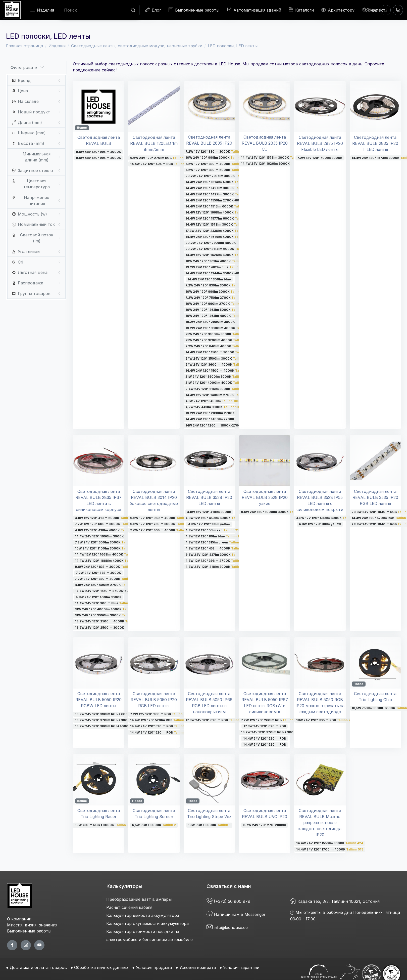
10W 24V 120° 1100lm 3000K (105, 548)
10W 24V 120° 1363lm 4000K (217, 261)
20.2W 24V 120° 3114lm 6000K (217, 249)
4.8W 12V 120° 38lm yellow (209, 524)
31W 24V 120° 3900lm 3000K (217, 377)
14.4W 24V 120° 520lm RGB (160, 726)
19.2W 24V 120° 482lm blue (216, 267)
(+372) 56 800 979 (229, 901)
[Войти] (386, 10)
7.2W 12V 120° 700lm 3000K (320, 158)
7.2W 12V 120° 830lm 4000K (217, 164)
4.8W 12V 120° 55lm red (212, 530)
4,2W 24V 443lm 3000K (213, 407)
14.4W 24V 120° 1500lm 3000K (217, 352)
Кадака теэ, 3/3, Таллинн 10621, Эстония (335, 901)
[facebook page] (12, 945)
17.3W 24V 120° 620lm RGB (215, 720)
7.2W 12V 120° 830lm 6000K (217, 170)
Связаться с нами (229, 886)
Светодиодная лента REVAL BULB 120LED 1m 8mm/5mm (154, 143)
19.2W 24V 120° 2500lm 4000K (108, 621)
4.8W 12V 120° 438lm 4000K (106, 530)
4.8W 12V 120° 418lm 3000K (209, 512)
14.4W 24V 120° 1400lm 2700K (210, 419)
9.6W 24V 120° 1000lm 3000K (273, 512)
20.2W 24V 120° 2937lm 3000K (219, 176)
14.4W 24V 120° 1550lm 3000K (330, 843)
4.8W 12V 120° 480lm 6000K (326, 518)
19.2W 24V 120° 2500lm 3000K (99, 628)
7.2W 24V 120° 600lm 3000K (106, 542)
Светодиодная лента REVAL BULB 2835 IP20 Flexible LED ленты (320, 143)
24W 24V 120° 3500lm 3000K (217, 358)
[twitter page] (26, 945)
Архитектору (338, 10)
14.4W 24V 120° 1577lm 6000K (217, 218)
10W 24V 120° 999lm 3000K (216, 158)
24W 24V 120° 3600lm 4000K (217, 365)
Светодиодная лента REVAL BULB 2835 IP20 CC (265, 143)
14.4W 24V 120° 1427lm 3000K (219, 188)
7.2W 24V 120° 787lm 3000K (98, 573)
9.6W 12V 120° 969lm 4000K (161, 518)
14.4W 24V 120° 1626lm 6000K (265, 164)
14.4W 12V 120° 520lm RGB (160, 720)
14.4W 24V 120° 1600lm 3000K (99, 536)
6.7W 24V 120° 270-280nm (265, 825)
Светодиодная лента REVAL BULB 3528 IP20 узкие (265, 497)
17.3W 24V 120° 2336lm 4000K (219, 231)
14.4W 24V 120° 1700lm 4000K (330, 849)
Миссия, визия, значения (32, 925)
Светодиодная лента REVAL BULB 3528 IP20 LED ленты (209, 497)
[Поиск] (93, 10)
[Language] (372, 10)
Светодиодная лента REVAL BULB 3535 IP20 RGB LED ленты (375, 497)
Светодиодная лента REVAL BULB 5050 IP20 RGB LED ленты (154, 700)
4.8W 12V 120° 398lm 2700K (216, 561)
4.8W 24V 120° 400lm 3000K (99, 597)
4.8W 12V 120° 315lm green (215, 542)
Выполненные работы (194, 10)
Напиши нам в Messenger (236, 914)
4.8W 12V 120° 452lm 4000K (217, 548)
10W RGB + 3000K (209, 825)
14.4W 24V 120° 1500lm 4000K (218, 371)
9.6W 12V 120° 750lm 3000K (161, 524)
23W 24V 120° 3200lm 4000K (218, 340)
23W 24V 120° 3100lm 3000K (217, 334)
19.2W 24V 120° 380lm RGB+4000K (111, 726)
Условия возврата (198, 967)
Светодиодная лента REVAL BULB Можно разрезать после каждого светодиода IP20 (320, 823)
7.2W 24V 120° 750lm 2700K (216, 298)
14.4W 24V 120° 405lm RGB (160, 164)
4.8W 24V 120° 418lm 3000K (217, 567)
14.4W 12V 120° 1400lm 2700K (218, 395)
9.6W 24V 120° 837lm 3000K (106, 567)
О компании (19, 919)
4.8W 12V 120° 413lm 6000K (105, 518)
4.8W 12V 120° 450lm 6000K (217, 518)
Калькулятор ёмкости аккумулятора (143, 915)
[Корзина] (398, 10)
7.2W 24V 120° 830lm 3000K (217, 285)
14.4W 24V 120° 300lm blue (209, 279)
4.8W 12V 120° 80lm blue (214, 536)
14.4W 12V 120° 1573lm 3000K (217, 224)
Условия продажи (154, 967)
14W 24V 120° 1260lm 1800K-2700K (214, 425)
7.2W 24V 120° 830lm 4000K (106, 579)
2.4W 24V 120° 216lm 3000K (217, 389)
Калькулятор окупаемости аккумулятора (147, 923)
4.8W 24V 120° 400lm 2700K (105, 585)
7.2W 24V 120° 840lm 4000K (217, 346)
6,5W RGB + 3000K (154, 825)
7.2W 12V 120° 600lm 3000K (105, 524)
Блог (153, 10)
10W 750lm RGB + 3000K (102, 825)
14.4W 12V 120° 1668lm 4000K (218, 212)
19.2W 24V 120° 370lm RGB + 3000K (113, 720)
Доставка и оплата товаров (38, 967)
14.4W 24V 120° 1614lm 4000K (217, 182)
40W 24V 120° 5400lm (212, 401)
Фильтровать (27, 68)
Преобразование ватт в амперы (139, 899)
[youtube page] (39, 945)
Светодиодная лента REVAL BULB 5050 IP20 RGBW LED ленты (98, 700)
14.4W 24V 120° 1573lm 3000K (272, 158)
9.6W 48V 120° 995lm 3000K (98, 152)
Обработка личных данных (101, 967)
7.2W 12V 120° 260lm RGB (159, 714)
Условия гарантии (241, 967)
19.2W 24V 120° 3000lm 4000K (219, 328)
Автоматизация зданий (254, 10)
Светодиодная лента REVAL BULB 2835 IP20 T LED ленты (375, 143)
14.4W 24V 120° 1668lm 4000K (107, 561)
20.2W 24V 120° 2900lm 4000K (220, 243)
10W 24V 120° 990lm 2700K (217, 304)
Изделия (42, 10)
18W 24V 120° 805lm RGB (325, 720)
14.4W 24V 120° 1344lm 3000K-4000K (225, 273)
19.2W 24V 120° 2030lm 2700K (210, 413)
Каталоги (301, 10)
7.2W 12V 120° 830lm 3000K (215, 152)
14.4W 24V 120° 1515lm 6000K (217, 206)
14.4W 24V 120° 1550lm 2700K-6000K (225, 200)
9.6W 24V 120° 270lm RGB (160, 158)
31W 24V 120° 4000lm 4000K (217, 383)
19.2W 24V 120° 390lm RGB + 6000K (112, 714)
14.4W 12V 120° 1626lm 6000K (217, 255)
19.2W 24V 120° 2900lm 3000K (210, 322)
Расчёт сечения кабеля (129, 907)
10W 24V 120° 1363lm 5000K (216, 310)
